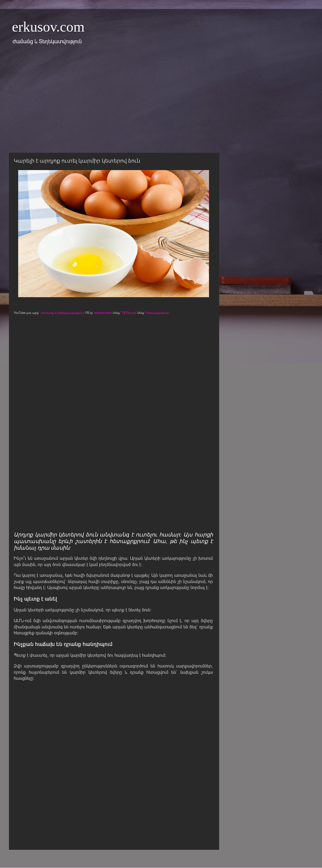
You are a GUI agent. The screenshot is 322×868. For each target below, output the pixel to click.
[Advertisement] (154, 102)
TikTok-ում (129, 313)
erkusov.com (48, 27)
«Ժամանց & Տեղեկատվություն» (62, 313)
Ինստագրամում (157, 313)
